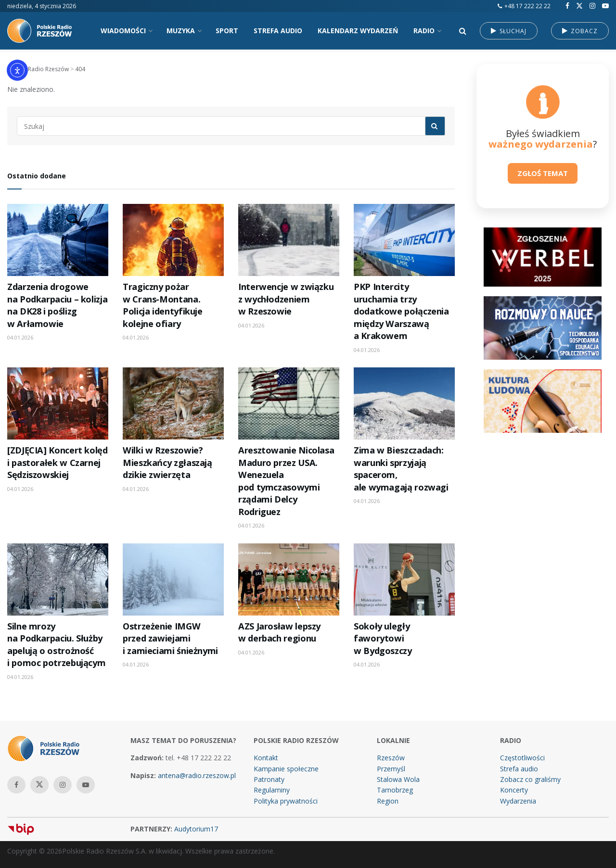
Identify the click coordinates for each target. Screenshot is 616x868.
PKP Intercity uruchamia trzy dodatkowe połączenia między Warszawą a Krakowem (401, 311)
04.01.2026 (20, 337)
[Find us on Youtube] (605, 6)
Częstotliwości (522, 758)
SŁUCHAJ (509, 31)
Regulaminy (272, 790)
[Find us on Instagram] (592, 6)
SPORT (227, 31)
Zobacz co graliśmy (530, 779)
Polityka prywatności (286, 801)
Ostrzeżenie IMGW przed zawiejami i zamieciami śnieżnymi (170, 638)
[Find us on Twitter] (579, 6)
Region (388, 801)
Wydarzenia (518, 801)
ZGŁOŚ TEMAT (543, 173)
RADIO (424, 31)
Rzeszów (391, 758)
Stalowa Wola (398, 779)
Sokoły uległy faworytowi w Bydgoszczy (383, 638)
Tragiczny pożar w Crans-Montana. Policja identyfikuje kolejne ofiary (163, 305)
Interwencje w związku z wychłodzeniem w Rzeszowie (286, 299)
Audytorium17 (196, 829)
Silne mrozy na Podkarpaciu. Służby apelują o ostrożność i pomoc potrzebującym (56, 644)
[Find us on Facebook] (567, 6)
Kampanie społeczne (286, 769)
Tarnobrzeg (395, 790)
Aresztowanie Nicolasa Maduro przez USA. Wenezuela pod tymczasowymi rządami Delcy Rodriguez (286, 481)
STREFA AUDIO (278, 31)
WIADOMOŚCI (123, 31)
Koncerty (514, 790)
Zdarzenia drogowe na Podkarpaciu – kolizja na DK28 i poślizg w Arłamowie (57, 305)
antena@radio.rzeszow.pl (197, 775)
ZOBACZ (580, 31)
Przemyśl (391, 769)
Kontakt (266, 758)
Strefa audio (519, 769)
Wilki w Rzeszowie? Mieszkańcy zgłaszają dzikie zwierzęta (167, 462)
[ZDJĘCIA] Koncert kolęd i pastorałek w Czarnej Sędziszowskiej (58, 462)
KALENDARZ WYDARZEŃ (358, 31)
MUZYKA (181, 31)
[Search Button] (463, 31)
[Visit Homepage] (43, 31)
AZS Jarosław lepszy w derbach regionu (279, 632)
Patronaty (269, 779)
